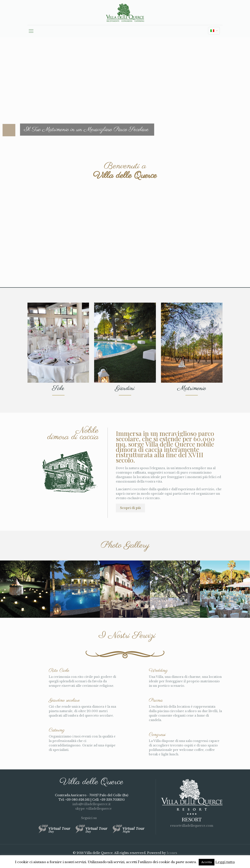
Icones (172, 853)
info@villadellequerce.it (91, 804)
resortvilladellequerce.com (192, 826)
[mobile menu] (31, 31)
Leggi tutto (225, 862)
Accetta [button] (207, 862)
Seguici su (91, 818)
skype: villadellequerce (92, 809)
